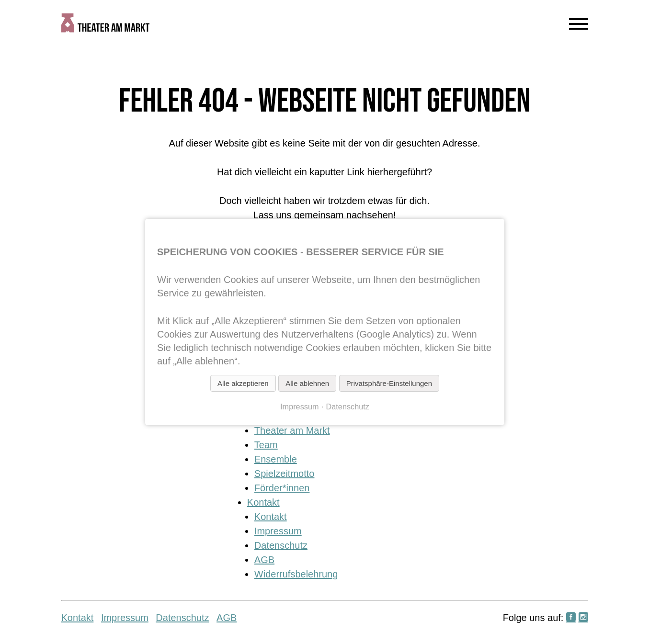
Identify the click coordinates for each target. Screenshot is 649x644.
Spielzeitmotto (285, 474)
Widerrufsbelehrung (296, 574)
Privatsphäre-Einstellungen (389, 383)
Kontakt (263, 502)
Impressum (278, 531)
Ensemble (276, 459)
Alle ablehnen (307, 383)
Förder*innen (282, 488)
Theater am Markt (292, 430)
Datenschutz (281, 545)
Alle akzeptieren (243, 383)
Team (266, 445)
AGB (264, 560)
